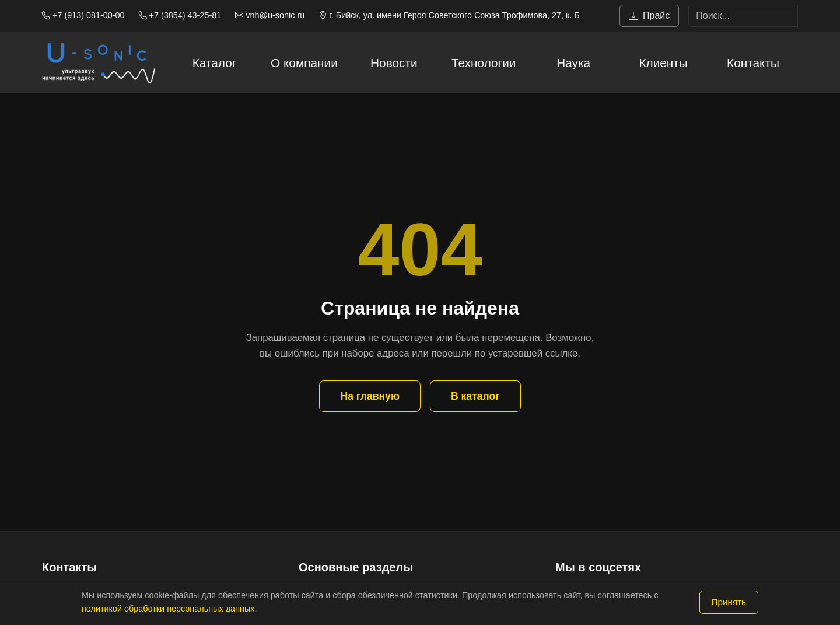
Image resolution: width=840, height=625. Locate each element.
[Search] (743, 16)
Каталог (215, 63)
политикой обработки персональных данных (168, 609)
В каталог (475, 396)
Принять (729, 602)
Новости (394, 63)
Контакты (753, 63)
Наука (573, 63)
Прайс (649, 16)
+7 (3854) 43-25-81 (180, 15)
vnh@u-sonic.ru (270, 15)
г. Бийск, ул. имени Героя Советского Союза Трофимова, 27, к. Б (449, 15)
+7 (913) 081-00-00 (83, 15)
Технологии (484, 63)
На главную (370, 396)
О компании (304, 63)
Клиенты (663, 63)
